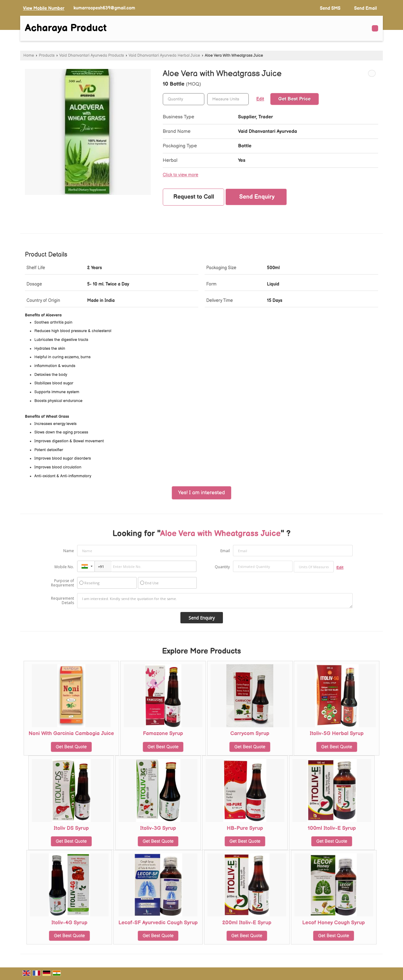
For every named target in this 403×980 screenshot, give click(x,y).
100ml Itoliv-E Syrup (332, 828)
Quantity (222, 567)
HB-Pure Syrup (245, 828)
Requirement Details (62, 601)
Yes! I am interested (202, 493)
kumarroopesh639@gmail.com (104, 8)
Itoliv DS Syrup (71, 828)
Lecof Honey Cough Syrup (334, 923)
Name (69, 551)
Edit (260, 99)
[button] (44, 8)
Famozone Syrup (163, 734)
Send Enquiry (257, 197)
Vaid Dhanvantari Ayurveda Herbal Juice (165, 56)
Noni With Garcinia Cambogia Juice (71, 734)
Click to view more (181, 175)
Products (47, 56)
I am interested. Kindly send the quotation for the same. (215, 601)
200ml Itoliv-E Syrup (247, 923)
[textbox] (228, 99)
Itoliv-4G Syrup (69, 923)
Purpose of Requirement (62, 583)
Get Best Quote (71, 747)
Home (29, 56)
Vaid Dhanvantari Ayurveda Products (92, 56)
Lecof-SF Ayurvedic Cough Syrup (158, 923)
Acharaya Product (66, 28)
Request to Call (194, 197)
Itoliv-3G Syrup (158, 828)
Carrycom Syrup (250, 734)
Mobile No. (64, 567)
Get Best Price (295, 99)
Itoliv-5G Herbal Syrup (337, 734)
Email (225, 551)
